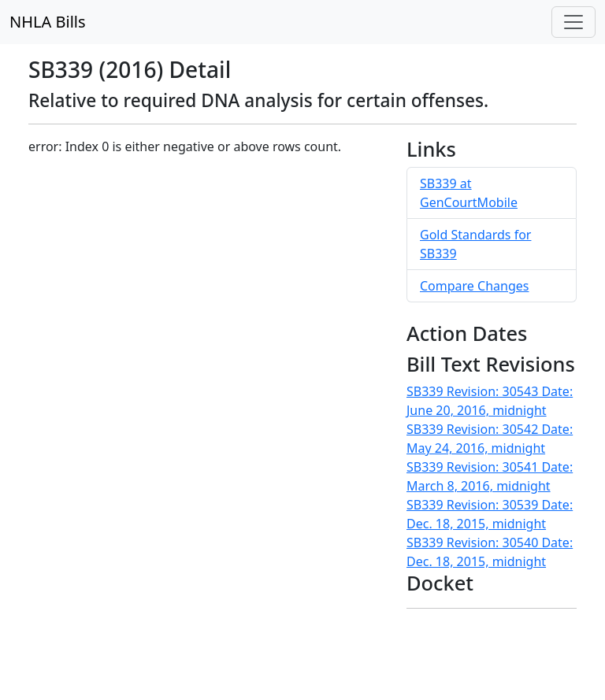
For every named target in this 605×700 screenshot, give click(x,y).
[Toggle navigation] (573, 22)
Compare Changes (474, 286)
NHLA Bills (48, 22)
